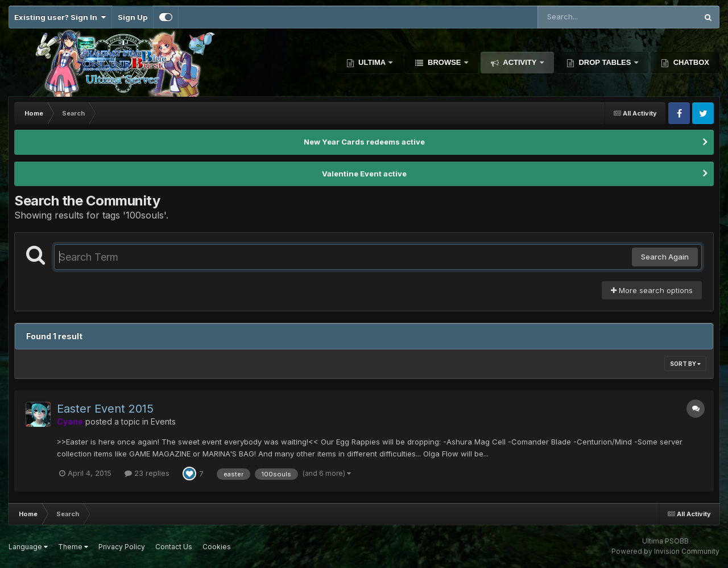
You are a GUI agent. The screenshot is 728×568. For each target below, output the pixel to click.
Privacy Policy (122, 547)
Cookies (217, 547)
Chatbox (690, 62)
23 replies (147, 473)
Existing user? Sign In (60, 17)
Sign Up (133, 17)
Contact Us (174, 547)
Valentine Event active (364, 174)
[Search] (586, 17)
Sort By (685, 364)
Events (163, 421)
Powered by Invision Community (665, 551)
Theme (73, 547)
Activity (520, 62)
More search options (652, 290)
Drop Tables (605, 62)
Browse (444, 62)
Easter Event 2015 (105, 409)
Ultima (372, 62)
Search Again (665, 257)
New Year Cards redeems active (364, 142)
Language (28, 547)
